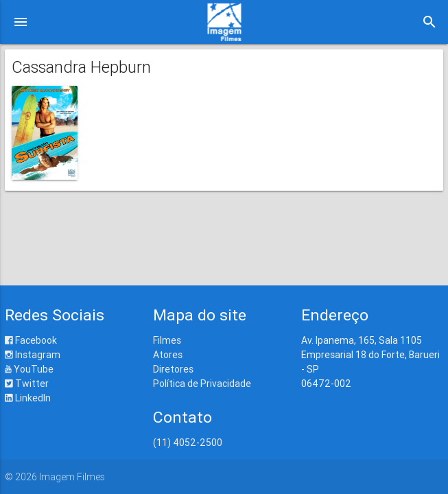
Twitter (27, 384)
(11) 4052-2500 (188, 443)
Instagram (33, 355)
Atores (168, 355)
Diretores (173, 369)
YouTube (29, 369)
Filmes (167, 340)
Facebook (31, 340)
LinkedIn (28, 398)
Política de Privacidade (202, 384)
